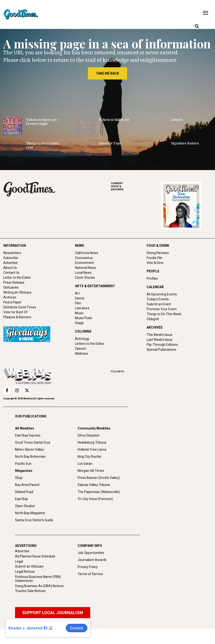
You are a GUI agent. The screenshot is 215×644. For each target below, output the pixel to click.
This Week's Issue (160, 335)
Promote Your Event (162, 309)
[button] (197, 26)
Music (79, 313)
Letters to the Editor (90, 344)
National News (86, 268)
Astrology (82, 339)
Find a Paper (12, 302)
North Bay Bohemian (30, 472)
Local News (83, 273)
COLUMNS (83, 331)
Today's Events (158, 299)
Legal (19, 577)
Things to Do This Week (164, 314)
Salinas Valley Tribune (94, 500)
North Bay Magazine (30, 528)
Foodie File (154, 258)
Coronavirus (84, 258)
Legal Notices (25, 587)
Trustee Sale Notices (30, 606)
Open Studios (25, 521)
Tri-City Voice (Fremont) (95, 514)
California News (87, 253)
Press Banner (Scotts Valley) (99, 493)
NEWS (80, 246)
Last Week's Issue (160, 340)
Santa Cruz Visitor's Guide (34, 535)
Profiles (152, 278)
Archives (10, 297)
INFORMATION (15, 246)
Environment (84, 263)
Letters (177, 120)
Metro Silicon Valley (29, 465)
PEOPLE (153, 271)
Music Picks (84, 318)
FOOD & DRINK (158, 246)
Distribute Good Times (20, 307)
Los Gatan (85, 479)
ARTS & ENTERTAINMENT (95, 286)
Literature (82, 308)
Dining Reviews (158, 253)
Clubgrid (153, 319)
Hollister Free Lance (92, 465)
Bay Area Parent (27, 500)
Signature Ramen (185, 143)
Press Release (14, 282)
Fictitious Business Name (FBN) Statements (38, 594)
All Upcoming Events (162, 294)
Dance (80, 298)
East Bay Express (28, 451)
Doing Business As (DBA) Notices (39, 601)
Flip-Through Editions (162, 345)
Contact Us (11, 273)
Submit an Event (159, 304)
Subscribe (11, 258)
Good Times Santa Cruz (33, 458)
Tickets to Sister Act (114, 120)
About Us (10, 268)
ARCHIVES (136, 186)
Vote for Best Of (15, 312)
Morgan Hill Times (91, 486)
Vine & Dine (155, 263)
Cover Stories (85, 278)
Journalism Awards (92, 575)
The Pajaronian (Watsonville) (99, 507)
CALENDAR (155, 287)
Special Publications (161, 350)
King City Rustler (90, 472)
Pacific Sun (23, 479)
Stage (79, 323)
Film (78, 303)
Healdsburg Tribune (92, 458)
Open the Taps (110, 143)
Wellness (82, 354)
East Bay (21, 514)
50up (19, 493)
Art (77, 293)
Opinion (81, 349)
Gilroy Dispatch (88, 451)
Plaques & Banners (17, 317)
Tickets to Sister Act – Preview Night (43, 122)
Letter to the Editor (17, 278)
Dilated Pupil (24, 507)
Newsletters (12, 253)
